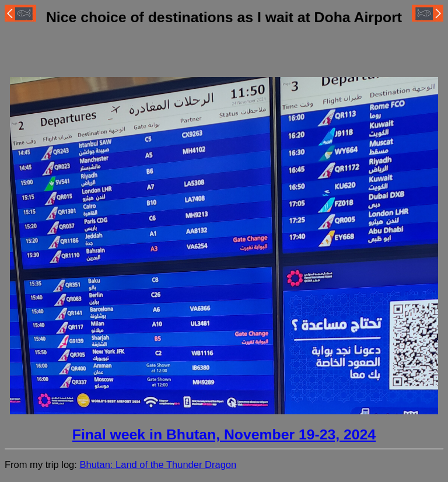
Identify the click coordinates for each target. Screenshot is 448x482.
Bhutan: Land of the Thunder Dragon (158, 465)
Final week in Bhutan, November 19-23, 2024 (224, 434)
